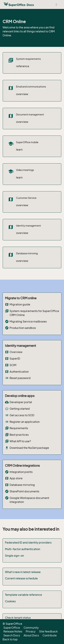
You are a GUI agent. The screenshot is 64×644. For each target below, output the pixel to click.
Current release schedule (21, 578)
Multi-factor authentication (23, 549)
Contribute (50, 635)
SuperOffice (12, 628)
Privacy (31, 631)
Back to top (10, 639)
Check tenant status (18, 618)
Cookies (10, 601)
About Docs (31, 635)
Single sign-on (14, 556)
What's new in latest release (23, 572)
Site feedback (48, 631)
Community (31, 628)
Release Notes (13, 631)
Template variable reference (23, 595)
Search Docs (12, 635)
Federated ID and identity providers (28, 543)
